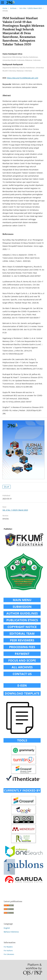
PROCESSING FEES (22, 647)
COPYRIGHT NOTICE (22, 627)
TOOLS (22, 740)
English (7, 928)
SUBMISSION (22, 607)
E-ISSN (22, 685)
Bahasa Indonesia (11, 932)
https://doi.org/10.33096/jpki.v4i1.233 (22, 78)
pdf (7, 487)
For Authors (8, 950)
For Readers (8, 947)
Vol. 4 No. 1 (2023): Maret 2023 (31, 8)
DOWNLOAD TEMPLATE (22, 693)
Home (5, 8)
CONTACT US (22, 674)
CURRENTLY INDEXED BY (22, 790)
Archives (13, 8)
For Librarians (9, 954)
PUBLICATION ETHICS (22, 620)
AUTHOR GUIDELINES (22, 613)
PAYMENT (22, 654)
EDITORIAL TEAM (22, 633)
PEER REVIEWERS (22, 640)
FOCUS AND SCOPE (22, 660)
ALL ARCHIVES (22, 667)
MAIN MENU (22, 600)
